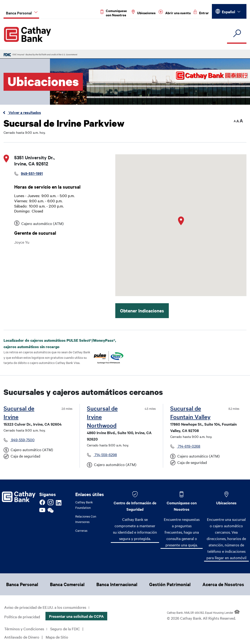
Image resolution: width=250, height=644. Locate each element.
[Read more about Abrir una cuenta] (175, 13)
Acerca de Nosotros (223, 584)
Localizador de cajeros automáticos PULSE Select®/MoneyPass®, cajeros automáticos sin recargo (60, 344)
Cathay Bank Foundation (84, 505)
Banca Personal (22, 584)
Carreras (81, 530)
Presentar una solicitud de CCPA (76, 616)
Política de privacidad (22, 617)
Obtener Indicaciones (142, 311)
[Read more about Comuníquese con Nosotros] (115, 13)
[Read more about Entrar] (201, 13)
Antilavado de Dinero (22, 637)
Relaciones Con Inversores (86, 519)
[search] (237, 34)
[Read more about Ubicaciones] (144, 13)
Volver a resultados (24, 112)
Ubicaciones (226, 503)
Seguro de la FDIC (65, 629)
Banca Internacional (117, 584)
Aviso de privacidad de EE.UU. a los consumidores (45, 607)
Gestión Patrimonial (170, 584)
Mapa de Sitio (57, 637)
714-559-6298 (105, 454)
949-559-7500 (22, 440)
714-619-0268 (189, 446)
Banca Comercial (67, 584)
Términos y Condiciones (24, 629)
